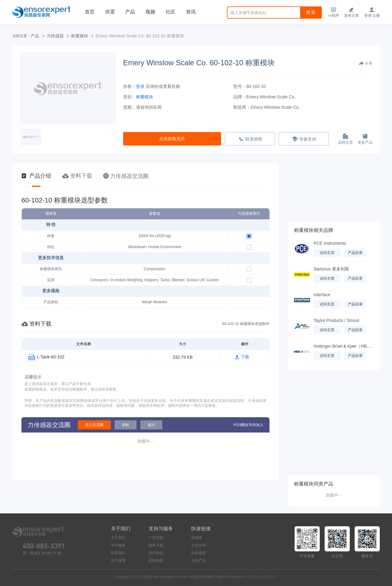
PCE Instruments (330, 243)
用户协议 (156, 553)
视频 (150, 12)
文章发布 (198, 545)
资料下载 (77, 176)
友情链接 (156, 561)
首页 (90, 12)
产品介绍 (36, 176)
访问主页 (327, 253)
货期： (130, 107)
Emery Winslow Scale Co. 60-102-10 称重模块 (140, 36)
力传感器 (55, 36)
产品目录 (355, 253)
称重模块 (80, 36)
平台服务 (118, 545)
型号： (240, 86)
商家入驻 (156, 545)
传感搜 (197, 538)
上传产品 (198, 561)
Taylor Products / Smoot (336, 320)
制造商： (242, 107)
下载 (245, 357)
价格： (130, 86)
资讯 (191, 12)
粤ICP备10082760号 (261, 577)
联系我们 (118, 553)
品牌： (240, 97)
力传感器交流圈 (126, 176)
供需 (110, 12)
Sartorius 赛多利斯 (331, 269)
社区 (171, 12)
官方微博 (118, 561)
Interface (322, 295)
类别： (130, 97)
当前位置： (21, 36)
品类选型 (198, 553)
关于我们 (118, 538)
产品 (130, 12)
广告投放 (156, 538)
